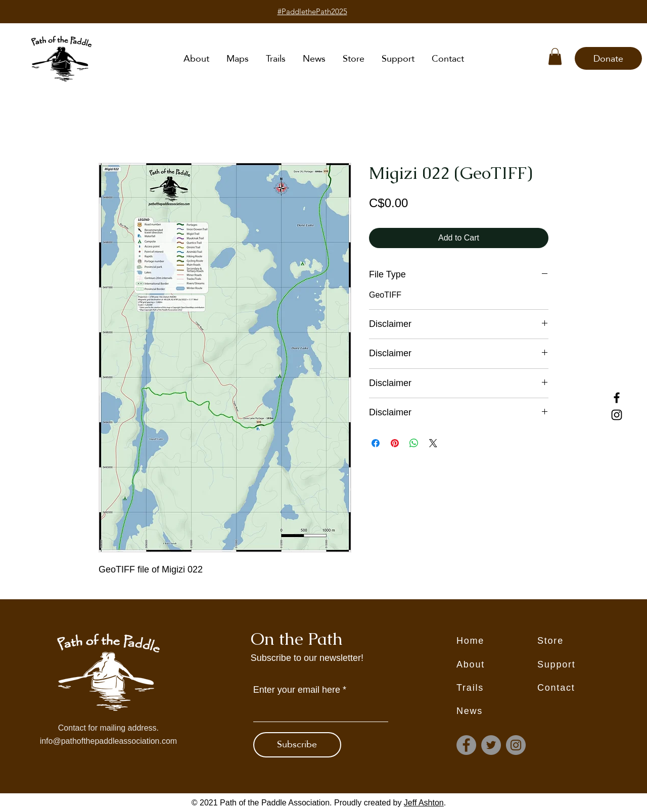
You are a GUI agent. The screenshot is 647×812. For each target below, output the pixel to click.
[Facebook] (617, 398)
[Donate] (608, 58)
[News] (497, 711)
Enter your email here (297, 690)
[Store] (578, 641)
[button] (555, 56)
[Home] (497, 641)
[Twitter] (491, 745)
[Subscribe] (297, 745)
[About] (497, 664)
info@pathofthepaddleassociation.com (109, 741)
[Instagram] (617, 415)
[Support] (578, 664)
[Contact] (578, 688)
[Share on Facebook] (376, 443)
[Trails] (497, 688)
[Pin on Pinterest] (395, 443)
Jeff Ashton (424, 803)
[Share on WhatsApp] (414, 443)
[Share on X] (433, 443)
